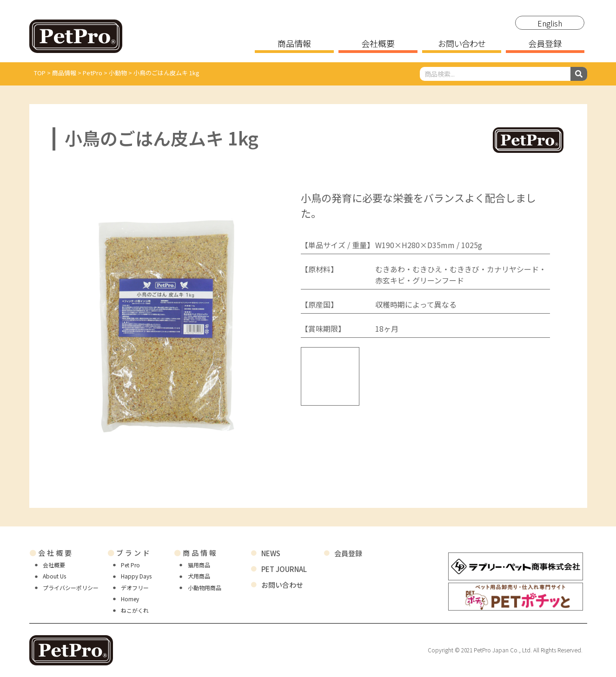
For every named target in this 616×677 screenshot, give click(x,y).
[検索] (579, 74)
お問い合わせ (461, 44)
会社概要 (378, 44)
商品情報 (294, 44)
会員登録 (545, 44)
